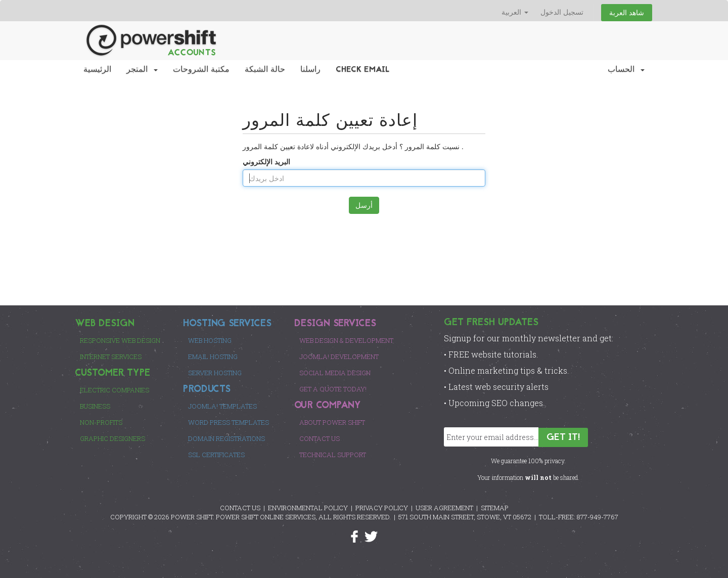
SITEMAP (495, 508)
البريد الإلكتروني (266, 162)
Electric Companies (115, 390)
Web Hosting (210, 340)
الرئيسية (97, 70)
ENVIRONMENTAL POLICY (308, 508)
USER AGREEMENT (444, 508)
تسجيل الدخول (562, 12)
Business (95, 406)
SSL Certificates (216, 455)
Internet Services (111, 357)
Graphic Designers (112, 438)
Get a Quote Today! (333, 389)
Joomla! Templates (222, 406)
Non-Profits (101, 422)
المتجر (142, 70)
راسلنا (310, 70)
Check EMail (363, 70)
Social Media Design (335, 373)
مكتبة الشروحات (201, 70)
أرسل (364, 205)
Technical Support (333, 455)
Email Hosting (213, 357)
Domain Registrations (226, 438)
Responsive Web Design (120, 340)
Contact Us (320, 438)
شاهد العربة (627, 12)
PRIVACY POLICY (382, 508)
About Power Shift (332, 422)
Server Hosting (215, 373)
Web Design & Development (346, 340)
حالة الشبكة (265, 70)
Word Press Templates (229, 422)
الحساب (626, 70)
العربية (515, 12)
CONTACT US (240, 508)
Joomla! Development (339, 357)
